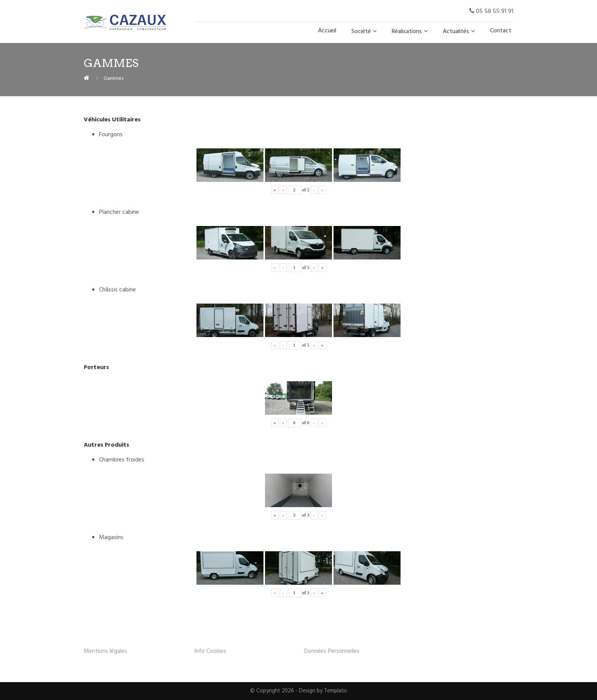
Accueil (327, 31)
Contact (501, 31)
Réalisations (407, 32)
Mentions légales (105, 651)
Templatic (336, 691)
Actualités (456, 32)
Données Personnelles (332, 651)
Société (361, 32)
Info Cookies (210, 651)
